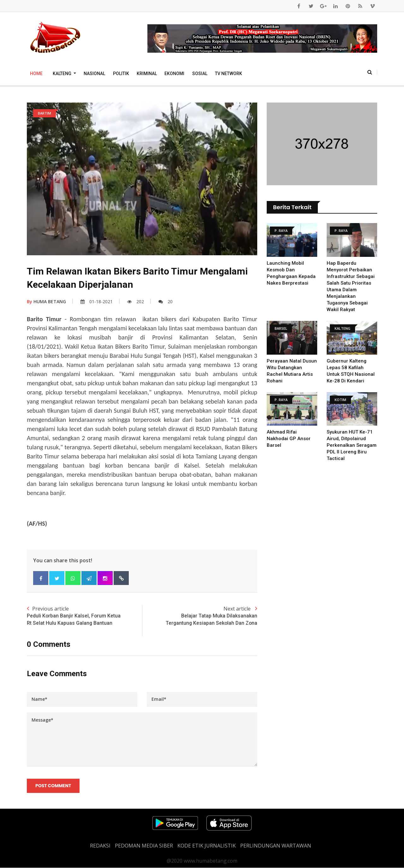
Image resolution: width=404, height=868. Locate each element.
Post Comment (53, 786)
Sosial (200, 74)
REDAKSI (100, 846)
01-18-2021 (97, 301)
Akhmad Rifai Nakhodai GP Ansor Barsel (289, 439)
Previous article (84, 616)
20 (166, 301)
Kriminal (147, 74)
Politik (121, 74)
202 (136, 301)
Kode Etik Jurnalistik (207, 846)
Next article (200, 616)
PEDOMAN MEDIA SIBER (144, 846)
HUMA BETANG (46, 301)
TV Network (229, 74)
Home (36, 74)
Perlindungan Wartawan (276, 846)
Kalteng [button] (62, 74)
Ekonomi (174, 74)
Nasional (94, 74)
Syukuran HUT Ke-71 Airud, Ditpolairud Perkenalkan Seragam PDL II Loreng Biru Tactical (352, 445)
